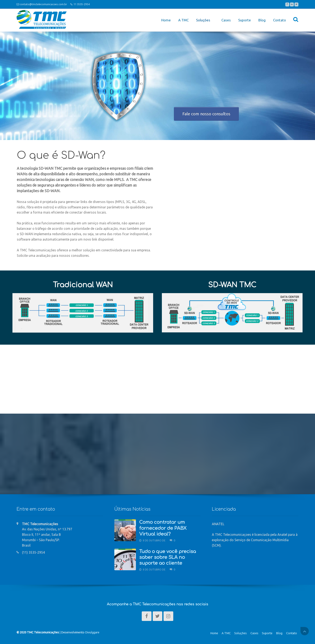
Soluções (241, 632)
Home (165, 20)
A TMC (182, 20)
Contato (280, 20)
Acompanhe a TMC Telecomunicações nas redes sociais (157, 603)
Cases (226, 20)
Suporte (245, 20)
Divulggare (92, 631)
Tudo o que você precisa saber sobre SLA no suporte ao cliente (168, 556)
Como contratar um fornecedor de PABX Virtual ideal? (163, 527)
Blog (262, 20)
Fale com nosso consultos (206, 112)
